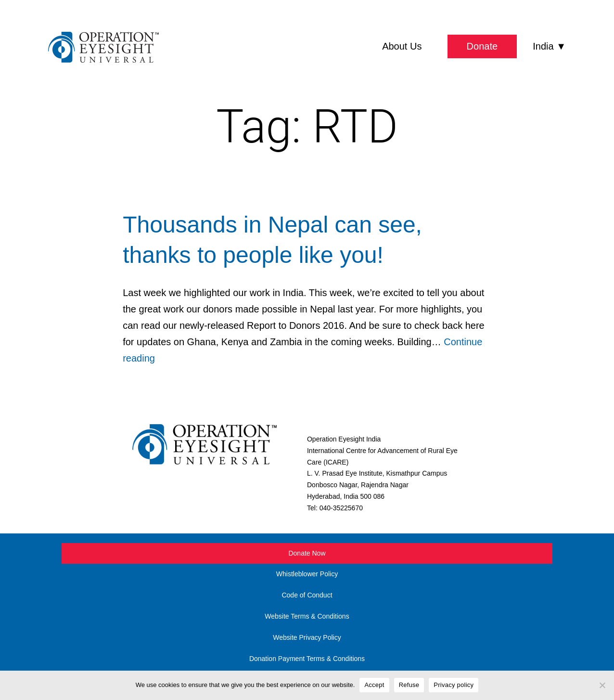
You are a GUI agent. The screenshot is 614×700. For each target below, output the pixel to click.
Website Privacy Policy (307, 637)
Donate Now (307, 553)
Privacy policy (454, 685)
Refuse (409, 685)
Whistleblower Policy (307, 574)
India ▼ (549, 46)
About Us (402, 46)
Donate (482, 46)
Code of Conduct (307, 595)
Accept (374, 685)
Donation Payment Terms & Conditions (307, 659)
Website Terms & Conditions (307, 616)
